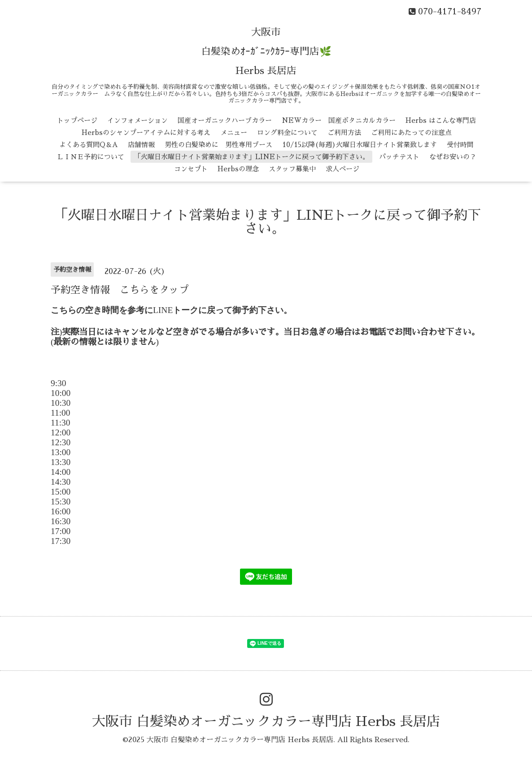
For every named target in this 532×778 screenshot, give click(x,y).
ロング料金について (287, 133)
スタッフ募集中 (292, 169)
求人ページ (342, 169)
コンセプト (191, 169)
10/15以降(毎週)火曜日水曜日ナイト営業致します (360, 145)
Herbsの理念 (238, 169)
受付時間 (460, 145)
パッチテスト (399, 157)
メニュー (234, 133)
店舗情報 (141, 145)
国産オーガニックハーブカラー (225, 120)
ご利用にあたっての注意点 (411, 133)
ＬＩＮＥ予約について (91, 157)
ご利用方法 (344, 133)
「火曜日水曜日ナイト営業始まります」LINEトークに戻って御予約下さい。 (252, 157)
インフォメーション (137, 120)
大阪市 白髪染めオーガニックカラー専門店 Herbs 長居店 (266, 721)
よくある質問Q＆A (89, 145)
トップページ (77, 120)
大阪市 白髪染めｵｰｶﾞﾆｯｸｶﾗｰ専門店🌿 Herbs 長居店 (266, 52)
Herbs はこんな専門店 (441, 120)
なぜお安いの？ (453, 157)
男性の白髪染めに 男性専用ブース (218, 145)
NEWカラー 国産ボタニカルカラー (339, 120)
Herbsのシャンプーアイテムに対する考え (146, 133)
